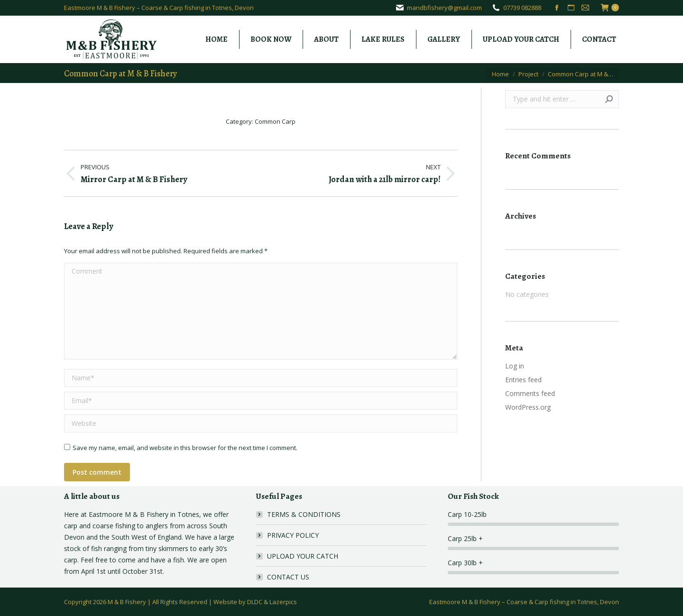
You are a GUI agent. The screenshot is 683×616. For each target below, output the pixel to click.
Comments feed (530, 393)
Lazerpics (283, 602)
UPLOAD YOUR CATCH (303, 556)
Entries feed (523, 380)
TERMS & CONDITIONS (304, 514)
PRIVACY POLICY (293, 535)
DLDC (255, 602)
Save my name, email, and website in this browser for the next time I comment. (185, 448)
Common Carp (275, 121)
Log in (515, 366)
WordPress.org (528, 407)
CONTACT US (288, 577)
